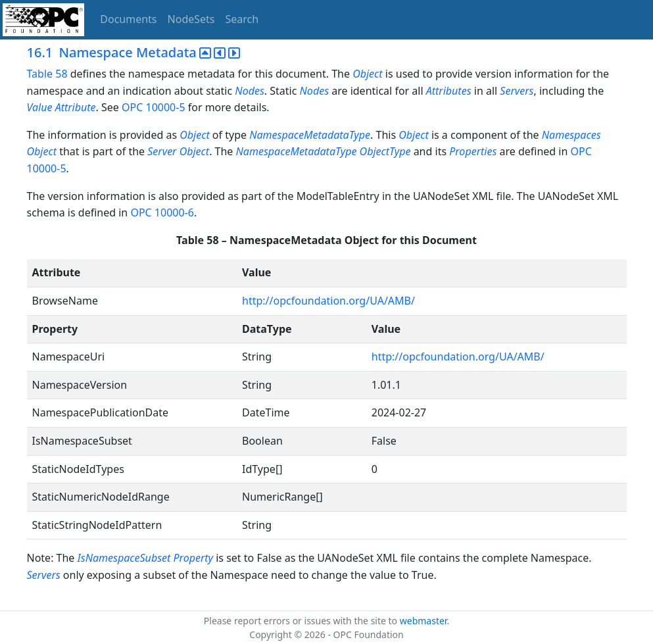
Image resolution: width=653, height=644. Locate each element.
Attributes (450, 91)
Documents (128, 19)
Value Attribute (61, 107)
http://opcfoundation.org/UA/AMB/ (328, 301)
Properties (473, 151)
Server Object (178, 151)
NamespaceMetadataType (310, 135)
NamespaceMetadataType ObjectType (324, 151)
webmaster (423, 621)
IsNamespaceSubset (124, 558)
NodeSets (191, 19)
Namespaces (571, 135)
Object (367, 74)
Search (242, 19)
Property (194, 558)
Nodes (249, 91)
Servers (517, 91)
